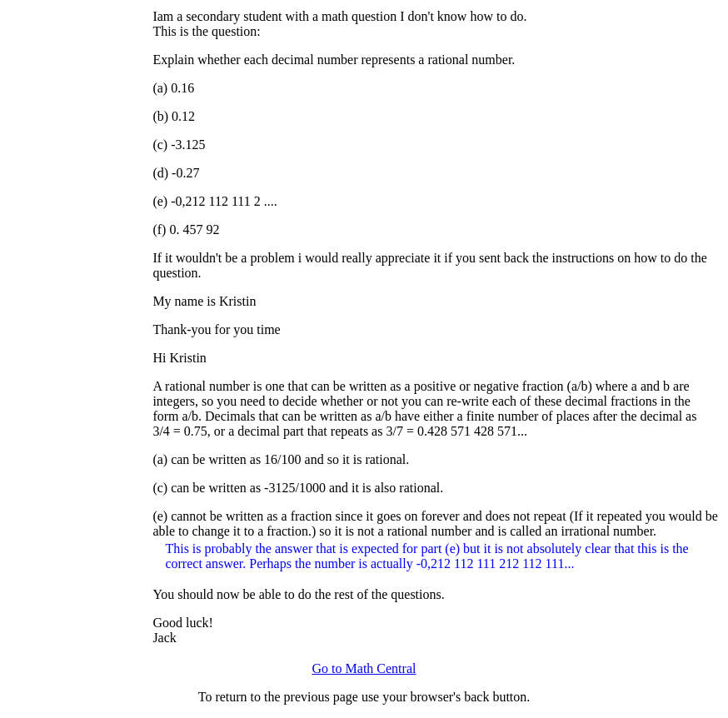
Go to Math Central (364, 668)
